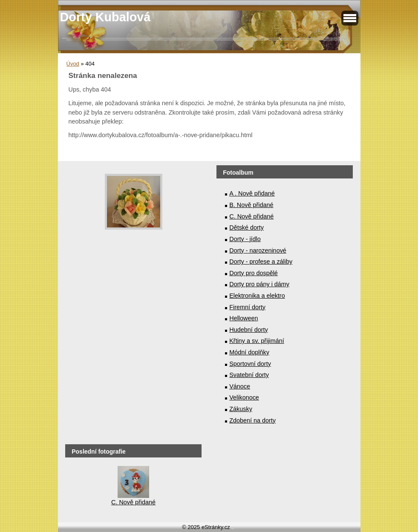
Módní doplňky (249, 352)
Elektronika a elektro (257, 296)
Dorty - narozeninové (258, 250)
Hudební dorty (248, 330)
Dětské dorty (246, 227)
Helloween (244, 318)
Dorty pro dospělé (254, 273)
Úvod (73, 64)
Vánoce (240, 386)
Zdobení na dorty (252, 420)
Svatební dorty (249, 375)
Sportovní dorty (250, 364)
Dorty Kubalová (105, 17)
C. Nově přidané (251, 216)
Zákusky (241, 409)
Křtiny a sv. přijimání (257, 341)
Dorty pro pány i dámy (259, 284)
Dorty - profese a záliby (261, 262)
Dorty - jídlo (245, 239)
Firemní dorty (247, 307)
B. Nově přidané (251, 205)
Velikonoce (244, 397)
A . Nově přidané (252, 193)
